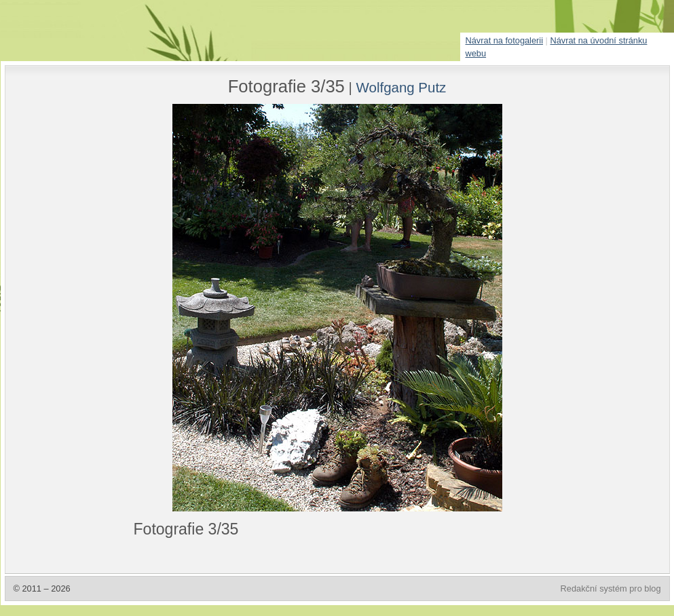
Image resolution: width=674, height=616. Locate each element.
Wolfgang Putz (401, 87)
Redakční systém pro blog (611, 588)
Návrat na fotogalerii (505, 40)
